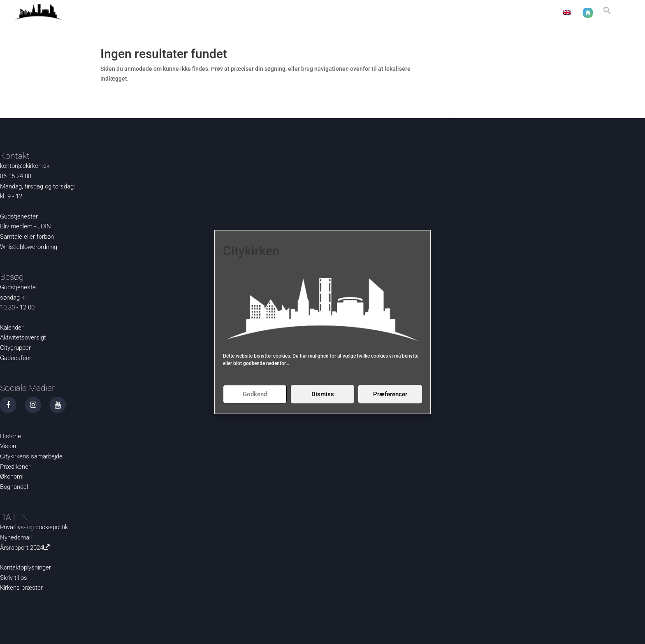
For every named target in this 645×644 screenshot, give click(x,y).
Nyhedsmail (16, 537)
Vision (8, 446)
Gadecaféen (16, 358)
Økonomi (12, 477)
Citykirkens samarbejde (31, 456)
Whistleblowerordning (29, 247)
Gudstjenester (19, 216)
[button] (607, 14)
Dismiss (323, 394)
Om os (504, 13)
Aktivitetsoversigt (23, 337)
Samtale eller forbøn (27, 237)
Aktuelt (392, 13)
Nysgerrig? (425, 13)
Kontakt (541, 13)
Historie (10, 436)
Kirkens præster (21, 588)
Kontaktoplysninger (26, 567)
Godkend (255, 394)
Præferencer (390, 394)
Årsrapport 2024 (26, 548)
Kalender (12, 328)
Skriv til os (14, 578)
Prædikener (15, 467)
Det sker (467, 13)
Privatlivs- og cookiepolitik (34, 527)
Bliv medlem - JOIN (26, 226)
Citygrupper (15, 348)
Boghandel (14, 487)
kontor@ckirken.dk (25, 166)
